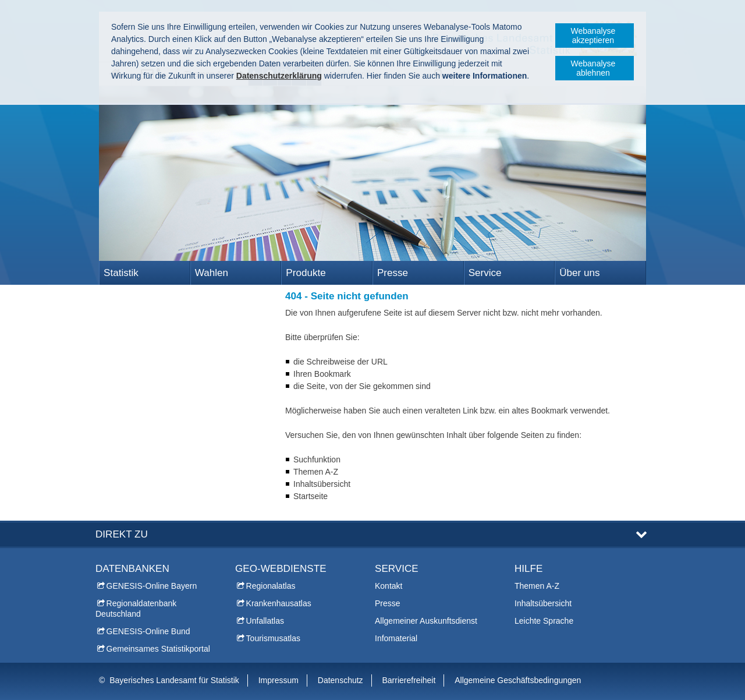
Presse (393, 273)
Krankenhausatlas (279, 603)
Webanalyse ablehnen (593, 68)
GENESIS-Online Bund (148, 631)
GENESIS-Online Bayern (152, 586)
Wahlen (212, 273)
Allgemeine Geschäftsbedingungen (518, 680)
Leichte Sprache (544, 621)
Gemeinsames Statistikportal (158, 649)
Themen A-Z (537, 586)
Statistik (121, 273)
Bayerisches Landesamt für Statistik (174, 680)
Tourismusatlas (273, 638)
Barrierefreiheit (409, 680)
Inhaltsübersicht (543, 603)
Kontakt (389, 586)
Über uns (579, 273)
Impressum (279, 680)
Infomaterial (396, 638)
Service (485, 273)
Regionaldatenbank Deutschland (136, 609)
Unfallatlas (265, 621)
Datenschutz (340, 680)
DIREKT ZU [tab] (122, 534)
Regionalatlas (271, 586)
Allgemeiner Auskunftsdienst (426, 621)
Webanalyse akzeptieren (593, 36)
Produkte (306, 273)
